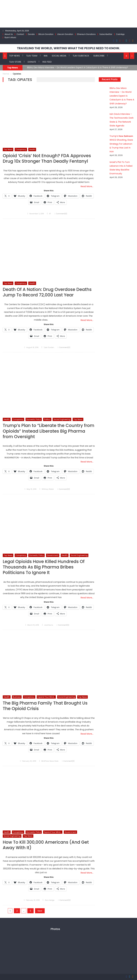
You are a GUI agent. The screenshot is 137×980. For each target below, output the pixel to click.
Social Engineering (62, 419)
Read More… (87, 186)
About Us (9, 34)
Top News (14, 56)
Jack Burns (49, 625)
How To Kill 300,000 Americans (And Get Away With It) (46, 845)
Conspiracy (21, 149)
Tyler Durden (49, 347)
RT (50, 214)
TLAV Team (32, 56)
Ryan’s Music (10, 37)
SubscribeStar (106, 34)
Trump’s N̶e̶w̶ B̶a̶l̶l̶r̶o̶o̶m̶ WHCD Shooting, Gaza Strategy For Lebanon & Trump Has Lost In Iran (121, 144)
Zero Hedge (50, 900)
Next (40, 911)
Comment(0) (62, 214)
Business (17, 697)
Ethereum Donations (86, 34)
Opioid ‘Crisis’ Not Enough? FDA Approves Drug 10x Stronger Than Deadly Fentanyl (47, 159)
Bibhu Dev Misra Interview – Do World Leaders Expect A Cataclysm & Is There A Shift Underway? (77, 67)
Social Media (59, 56)
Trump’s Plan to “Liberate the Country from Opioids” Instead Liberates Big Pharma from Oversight (49, 431)
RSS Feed (47, 62)
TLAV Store (15, 62)
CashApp (120, 34)
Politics (47, 419)
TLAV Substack (81, 56)
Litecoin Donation (65, 34)
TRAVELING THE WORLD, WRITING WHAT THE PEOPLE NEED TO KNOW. (68, 48)
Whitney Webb (48, 489)
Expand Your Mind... (46, 697)
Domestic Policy (34, 419)
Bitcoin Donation (46, 34)
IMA (46, 56)
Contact (20, 34)
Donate (31, 34)
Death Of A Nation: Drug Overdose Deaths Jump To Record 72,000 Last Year (47, 292)
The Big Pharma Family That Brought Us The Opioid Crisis (45, 706)
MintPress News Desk (50, 761)
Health (32, 149)
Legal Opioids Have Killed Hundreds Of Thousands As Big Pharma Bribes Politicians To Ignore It (44, 567)
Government (53, 555)
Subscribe (99, 56)
